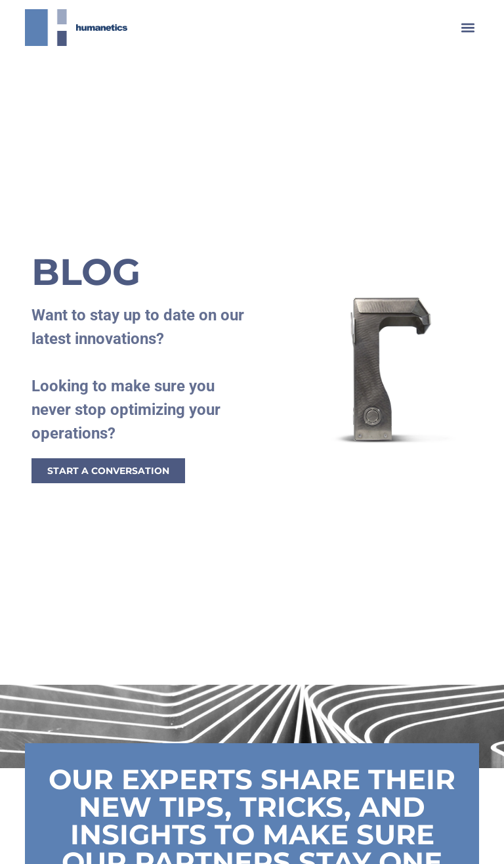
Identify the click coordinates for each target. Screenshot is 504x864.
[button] (468, 27)
